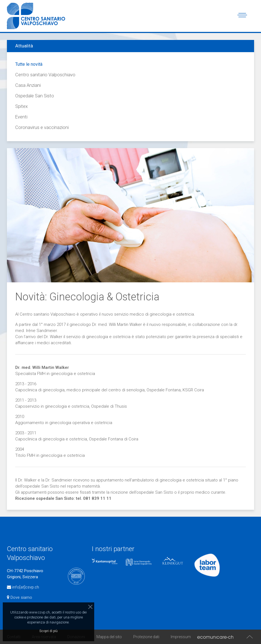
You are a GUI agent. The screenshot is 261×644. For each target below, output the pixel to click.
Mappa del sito (109, 637)
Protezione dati (146, 637)
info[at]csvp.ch (26, 587)
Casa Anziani (28, 85)
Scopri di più (48, 631)
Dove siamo (21, 597)
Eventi (21, 117)
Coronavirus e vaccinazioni (42, 127)
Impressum (181, 637)
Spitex (21, 106)
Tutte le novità (29, 64)
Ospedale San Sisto (35, 96)
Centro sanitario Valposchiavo (45, 75)
